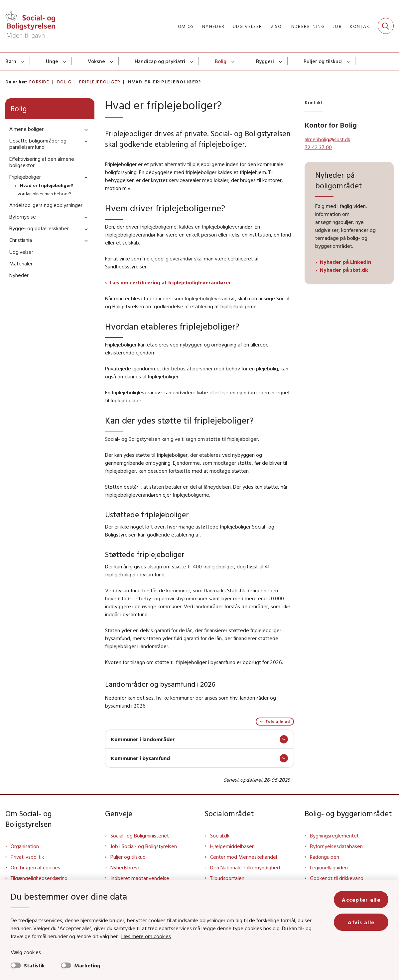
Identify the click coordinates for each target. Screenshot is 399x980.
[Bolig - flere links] (233, 61)
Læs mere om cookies (146, 936)
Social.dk (220, 835)
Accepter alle (361, 900)
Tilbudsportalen (227, 878)
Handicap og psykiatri (160, 61)
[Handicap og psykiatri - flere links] (192, 61)
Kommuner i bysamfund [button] (140, 758)
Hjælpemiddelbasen (232, 846)
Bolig (221, 61)
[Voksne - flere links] (112, 61)
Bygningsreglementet (334, 835)
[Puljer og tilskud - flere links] (349, 61)
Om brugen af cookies (35, 867)
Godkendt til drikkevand (337, 878)
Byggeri (265, 61)
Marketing (87, 965)
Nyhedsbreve (126, 867)
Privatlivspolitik (27, 857)
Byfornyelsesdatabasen (336, 846)
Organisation (25, 846)
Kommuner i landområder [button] (143, 739)
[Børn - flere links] (23, 61)
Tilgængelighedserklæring (39, 878)
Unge (52, 61)
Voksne (96, 61)
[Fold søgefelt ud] (386, 26)
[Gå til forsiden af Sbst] (28, 26)
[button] (84, 129)
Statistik (34, 965)
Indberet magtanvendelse (140, 878)
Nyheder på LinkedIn (346, 262)
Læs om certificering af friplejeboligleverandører (170, 282)
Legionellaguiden (329, 867)
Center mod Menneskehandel (244, 857)
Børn (11, 61)
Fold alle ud (278, 722)
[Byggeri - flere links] (281, 61)
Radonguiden (325, 857)
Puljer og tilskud (323, 61)
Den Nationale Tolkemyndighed (245, 867)
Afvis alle (361, 922)
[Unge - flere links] (65, 61)
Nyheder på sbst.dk (344, 270)
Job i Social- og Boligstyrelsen (144, 846)
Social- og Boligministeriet (140, 835)
